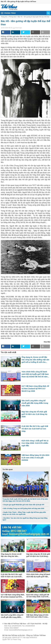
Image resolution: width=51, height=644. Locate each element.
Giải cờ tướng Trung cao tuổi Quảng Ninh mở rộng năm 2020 (24, 508)
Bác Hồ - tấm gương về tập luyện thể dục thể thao (34, 17)
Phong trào (12, 17)
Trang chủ (4, 17)
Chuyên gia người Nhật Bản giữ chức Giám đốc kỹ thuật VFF (24, 505)
